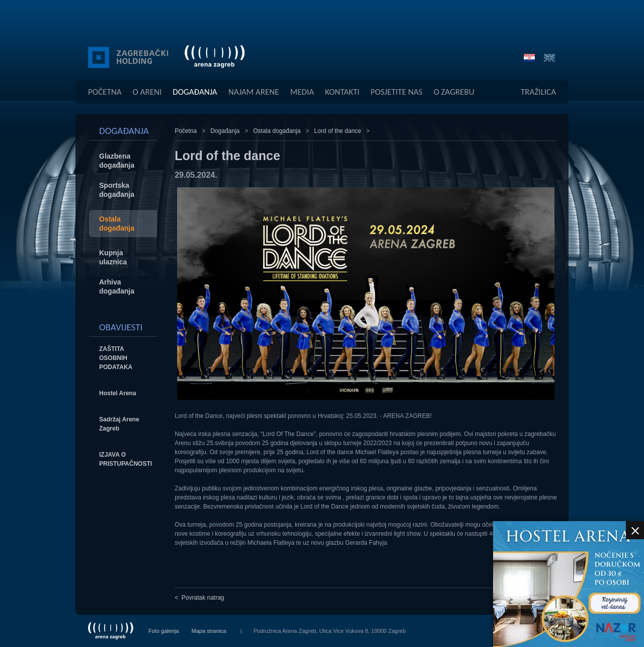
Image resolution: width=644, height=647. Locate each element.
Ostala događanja (277, 131)
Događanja (195, 92)
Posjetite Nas (397, 92)
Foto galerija (164, 631)
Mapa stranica (209, 631)
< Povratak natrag (199, 598)
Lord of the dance (337, 131)
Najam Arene (254, 92)
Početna (105, 92)
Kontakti (342, 92)
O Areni (147, 92)
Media (302, 92)
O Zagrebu (454, 92)
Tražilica (538, 92)
